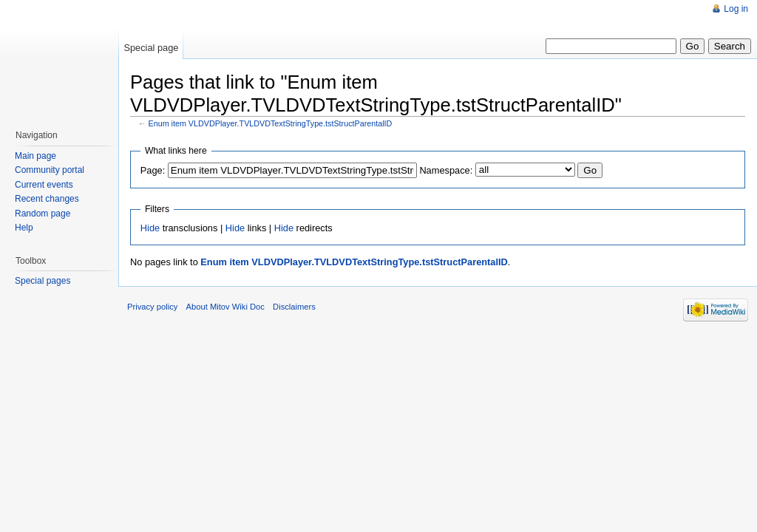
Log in (736, 9)
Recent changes (47, 199)
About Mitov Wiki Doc (225, 307)
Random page (43, 214)
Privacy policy (152, 307)
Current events (44, 185)
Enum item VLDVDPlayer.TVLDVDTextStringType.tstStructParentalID (271, 123)
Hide (150, 228)
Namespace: (446, 170)
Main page (35, 156)
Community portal (50, 170)
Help (24, 228)
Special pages (43, 281)
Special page (151, 48)
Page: (153, 170)
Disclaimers (294, 307)
